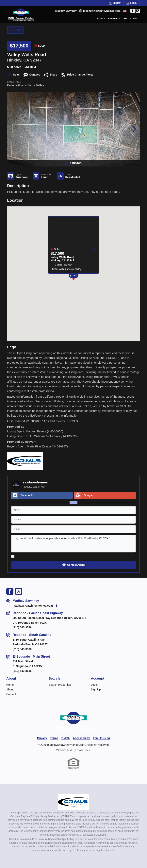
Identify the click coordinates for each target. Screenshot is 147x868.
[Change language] (125, 11)
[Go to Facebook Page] (133, 11)
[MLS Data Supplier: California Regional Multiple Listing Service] (73, 802)
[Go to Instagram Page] (138, 11)
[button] (73, 565)
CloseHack (83, 750)
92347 (36, 60)
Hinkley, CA (18, 60)
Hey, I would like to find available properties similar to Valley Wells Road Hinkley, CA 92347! (73, 544)
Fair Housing (101, 738)
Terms (97, 558)
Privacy (105, 558)
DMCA (66, 738)
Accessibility (81, 738)
